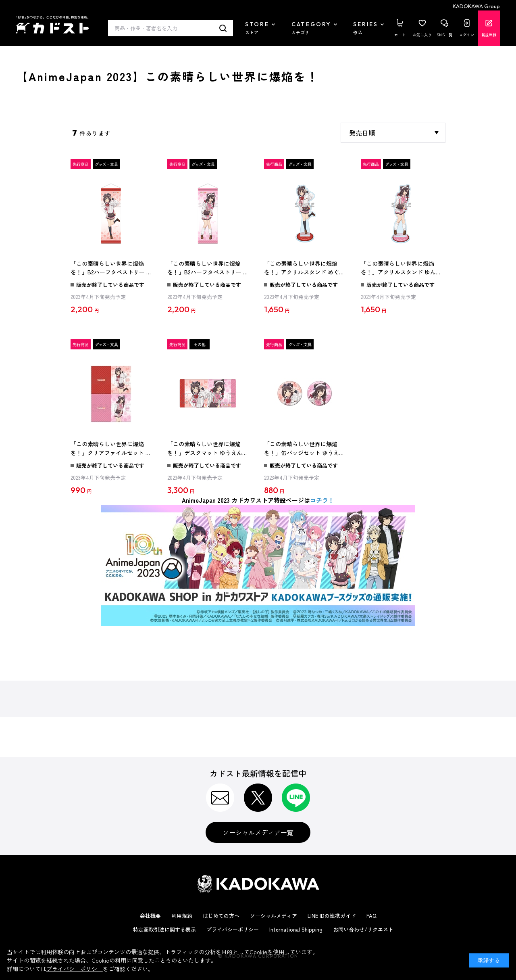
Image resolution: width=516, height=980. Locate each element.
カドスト (52, 25)
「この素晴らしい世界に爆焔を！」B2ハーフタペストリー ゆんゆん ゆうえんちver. (208, 268)
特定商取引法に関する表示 (164, 929)
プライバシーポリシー (233, 929)
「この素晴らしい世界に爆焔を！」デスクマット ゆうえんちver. (208, 449)
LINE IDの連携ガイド (332, 916)
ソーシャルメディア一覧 (258, 832)
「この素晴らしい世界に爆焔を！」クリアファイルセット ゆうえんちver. (111, 449)
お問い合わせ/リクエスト (363, 929)
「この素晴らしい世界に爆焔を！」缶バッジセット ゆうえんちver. (304, 449)
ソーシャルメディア (274, 916)
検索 (223, 28)
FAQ (371, 916)
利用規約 (182, 916)
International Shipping (296, 929)
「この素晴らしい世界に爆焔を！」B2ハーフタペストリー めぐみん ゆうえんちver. (111, 268)
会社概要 (150, 916)
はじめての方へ (221, 916)
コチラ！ (322, 500)
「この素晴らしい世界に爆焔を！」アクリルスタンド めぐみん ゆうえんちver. (304, 268)
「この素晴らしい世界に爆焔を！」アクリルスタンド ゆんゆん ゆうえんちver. (401, 268)
